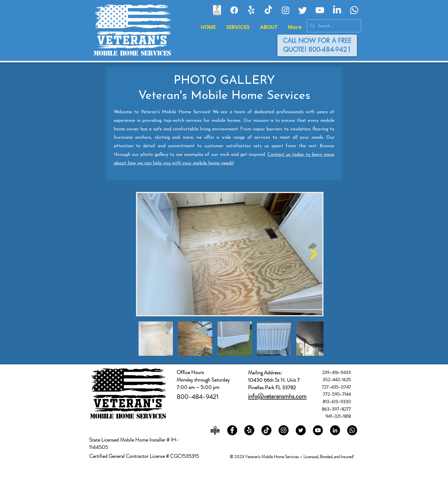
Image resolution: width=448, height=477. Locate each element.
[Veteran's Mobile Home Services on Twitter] (301, 430)
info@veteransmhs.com (277, 396)
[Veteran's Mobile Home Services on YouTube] (318, 430)
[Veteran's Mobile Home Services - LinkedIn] (337, 10)
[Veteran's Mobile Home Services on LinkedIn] (335, 430)
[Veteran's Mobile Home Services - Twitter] (303, 10)
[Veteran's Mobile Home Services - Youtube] (320, 10)
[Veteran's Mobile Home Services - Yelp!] (251, 10)
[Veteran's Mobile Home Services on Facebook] (232, 430)
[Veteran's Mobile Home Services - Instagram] (286, 10)
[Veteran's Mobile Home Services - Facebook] (234, 10)
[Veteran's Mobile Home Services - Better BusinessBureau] (217, 10)
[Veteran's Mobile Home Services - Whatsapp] (354, 10)
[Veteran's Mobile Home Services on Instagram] (284, 430)
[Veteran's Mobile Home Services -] (268, 10)
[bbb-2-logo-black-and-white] (215, 430)
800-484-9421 (330, 49)
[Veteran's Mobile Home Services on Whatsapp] (352, 430)
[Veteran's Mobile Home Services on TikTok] (266, 430)
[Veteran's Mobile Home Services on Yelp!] (249, 430)
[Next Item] (314, 254)
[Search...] (333, 26)
